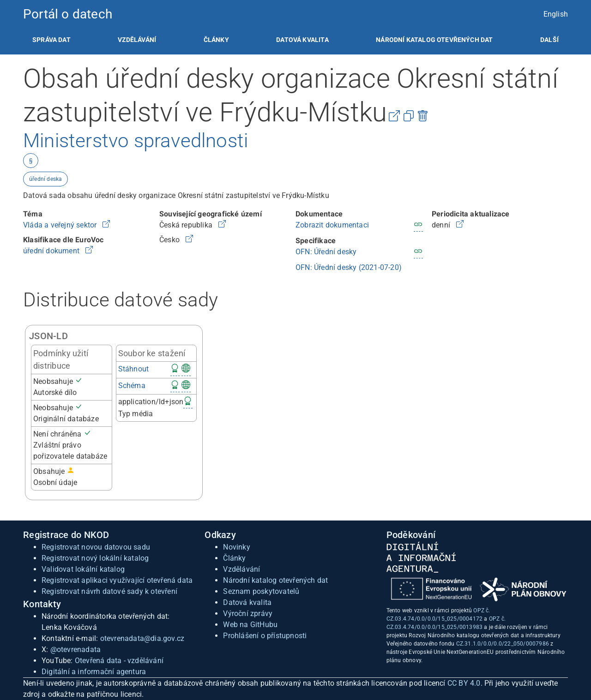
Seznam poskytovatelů (261, 591)
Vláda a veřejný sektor (61, 225)
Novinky (236, 547)
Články (216, 40)
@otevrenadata (76, 649)
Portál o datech (68, 14)
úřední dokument (52, 251)
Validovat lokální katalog (83, 569)
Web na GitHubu (250, 625)
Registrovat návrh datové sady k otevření (109, 591)
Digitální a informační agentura (94, 672)
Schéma (132, 386)
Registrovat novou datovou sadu (96, 547)
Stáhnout (134, 369)
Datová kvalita (302, 40)
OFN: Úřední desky (326, 252)
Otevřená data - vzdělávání (119, 661)
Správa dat (51, 40)
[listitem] (51, 40)
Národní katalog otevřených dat (275, 580)
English (556, 14)
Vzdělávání (137, 40)
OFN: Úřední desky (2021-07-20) (349, 267)
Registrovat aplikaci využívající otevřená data (117, 580)
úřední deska (45, 179)
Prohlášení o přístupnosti (265, 636)
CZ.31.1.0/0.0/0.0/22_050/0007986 (503, 644)
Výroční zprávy (248, 613)
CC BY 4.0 (464, 683)
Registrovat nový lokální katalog (95, 558)
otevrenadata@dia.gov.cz (142, 638)
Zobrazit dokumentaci (332, 225)
